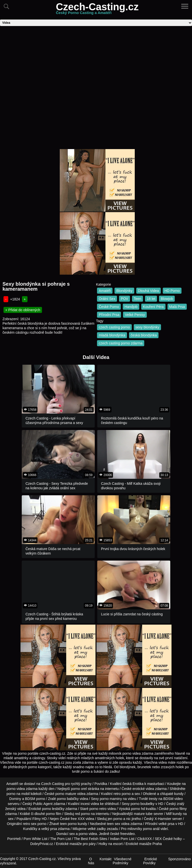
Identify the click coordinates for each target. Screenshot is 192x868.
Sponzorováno (179, 859)
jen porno (115, 819)
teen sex (114, 824)
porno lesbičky (53, 809)
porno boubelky (142, 804)
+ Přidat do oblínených (23, 310)
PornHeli (14, 839)
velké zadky (97, 829)
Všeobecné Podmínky (122, 861)
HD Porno (172, 291)
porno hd (138, 809)
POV (124, 299)
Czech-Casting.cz (97, 10)
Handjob (131, 307)
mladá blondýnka (112, 335)
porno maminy (111, 799)
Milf (169, 814)
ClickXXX (144, 839)
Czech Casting (53, 784)
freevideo (127, 834)
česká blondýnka (144, 335)
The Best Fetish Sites (90, 839)
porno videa (88, 834)
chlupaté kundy (172, 794)
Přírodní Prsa (109, 315)
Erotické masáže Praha (144, 844)
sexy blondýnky (147, 327)
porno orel (79, 789)
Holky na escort (110, 844)
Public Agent (43, 804)
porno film (54, 814)
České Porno (109, 307)
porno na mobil (18, 794)
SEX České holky (168, 839)
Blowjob (167, 299)
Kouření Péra (153, 307)
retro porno (122, 794)
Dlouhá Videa (148, 291)
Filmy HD (40, 819)
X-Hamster (163, 819)
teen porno (68, 824)
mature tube (143, 814)
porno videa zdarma (22, 789)
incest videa (90, 804)
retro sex (29, 824)
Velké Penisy (135, 315)
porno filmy (178, 809)
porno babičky (68, 799)
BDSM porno (35, 799)
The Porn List (61, 839)
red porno (82, 814)
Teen (137, 299)
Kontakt (105, 859)
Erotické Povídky (150, 861)
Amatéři (105, 291)
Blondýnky (124, 291)
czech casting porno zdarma (121, 343)
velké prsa (166, 824)
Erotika (138, 784)
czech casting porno (114, 327)
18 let (151, 299)
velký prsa (49, 829)
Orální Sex (107, 299)
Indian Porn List (122, 839)
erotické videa (143, 789)
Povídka (101, 784)
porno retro (98, 809)
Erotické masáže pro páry (76, 844)
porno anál (151, 829)
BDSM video (173, 799)
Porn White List (35, 839)
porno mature (66, 794)
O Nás (91, 861)
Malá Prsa (177, 307)
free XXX (78, 819)
